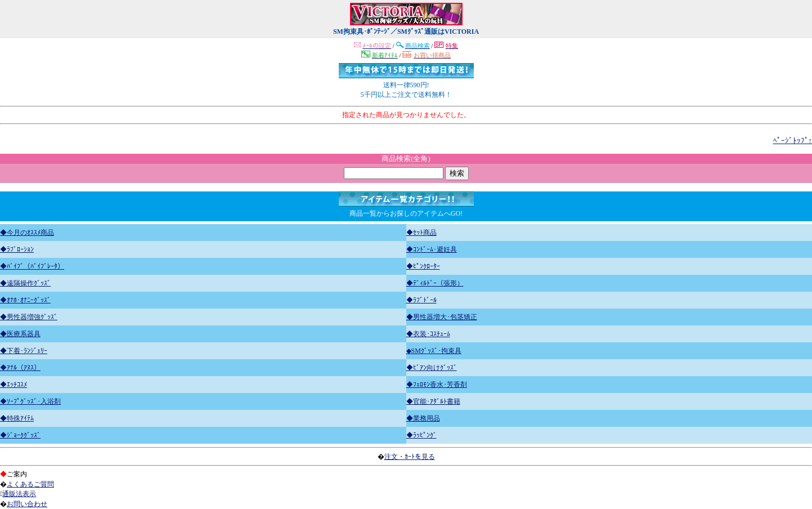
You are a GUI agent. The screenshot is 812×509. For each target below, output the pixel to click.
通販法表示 (19, 494)
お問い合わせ (27, 504)
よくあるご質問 (30, 484)
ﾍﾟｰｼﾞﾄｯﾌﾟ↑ (793, 140)
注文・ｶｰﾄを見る (410, 457)
